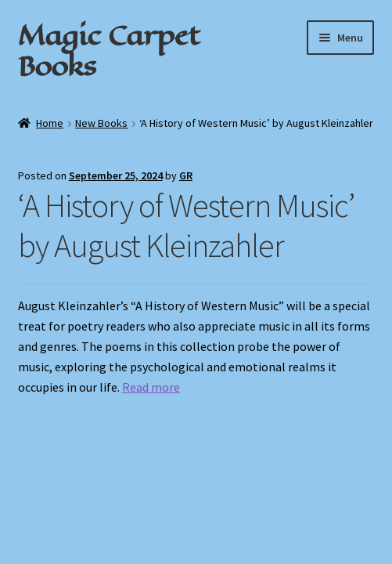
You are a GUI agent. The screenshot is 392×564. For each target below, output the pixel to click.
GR (186, 175)
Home (50, 123)
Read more (151, 387)
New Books (101, 123)
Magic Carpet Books (109, 51)
